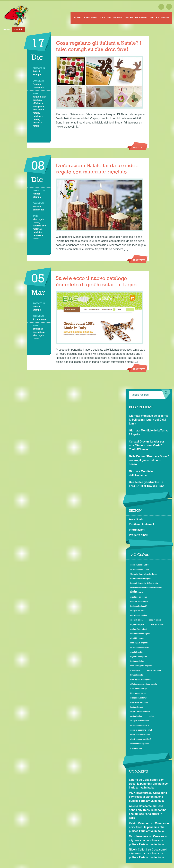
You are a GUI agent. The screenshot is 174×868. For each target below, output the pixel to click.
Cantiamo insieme (111, 18)
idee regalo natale (138, 693)
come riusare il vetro (140, 565)
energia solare (157, 624)
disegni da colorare (139, 698)
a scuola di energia (139, 689)
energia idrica (136, 620)
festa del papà (137, 707)
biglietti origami (137, 624)
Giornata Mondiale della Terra (143, 574)
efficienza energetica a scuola (143, 684)
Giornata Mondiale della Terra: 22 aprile (148, 432)
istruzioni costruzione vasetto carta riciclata (146, 588)
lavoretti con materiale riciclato (39, 229)
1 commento (39, 319)
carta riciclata (136, 716)
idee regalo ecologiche (140, 679)
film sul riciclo (137, 675)
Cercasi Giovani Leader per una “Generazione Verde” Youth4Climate (147, 445)
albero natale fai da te (140, 725)
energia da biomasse (140, 721)
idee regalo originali (139, 643)
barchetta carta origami (141, 579)
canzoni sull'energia (139, 601)
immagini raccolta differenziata (144, 583)
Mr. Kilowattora (139, 793)
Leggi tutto (139, 147)
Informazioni (137, 530)
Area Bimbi (90, 18)
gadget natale (155, 620)
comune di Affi (137, 592)
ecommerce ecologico (140, 634)
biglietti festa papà (139, 657)
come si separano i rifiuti (141, 730)
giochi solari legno (139, 597)
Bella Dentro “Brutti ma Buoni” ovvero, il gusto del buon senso (149, 460)
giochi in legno (137, 638)
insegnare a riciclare (139, 702)
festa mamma (136, 748)
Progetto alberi (136, 18)
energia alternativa (139, 615)
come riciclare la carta (140, 734)
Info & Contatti (159, 18)
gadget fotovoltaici (139, 629)
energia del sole (137, 611)
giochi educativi (154, 670)
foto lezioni (135, 670)
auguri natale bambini (140, 712)
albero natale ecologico (141, 647)
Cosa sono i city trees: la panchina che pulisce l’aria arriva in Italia (148, 784)
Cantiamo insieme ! (141, 524)
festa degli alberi (138, 661)
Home (77, 18)
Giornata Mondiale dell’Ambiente (141, 473)
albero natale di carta (140, 569)
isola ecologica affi (139, 606)
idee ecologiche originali (141, 666)
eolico (152, 716)
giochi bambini (137, 652)
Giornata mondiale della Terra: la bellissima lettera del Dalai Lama (149, 420)
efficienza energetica (140, 744)
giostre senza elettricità (141, 739)
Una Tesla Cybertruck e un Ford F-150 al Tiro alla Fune (147, 484)
